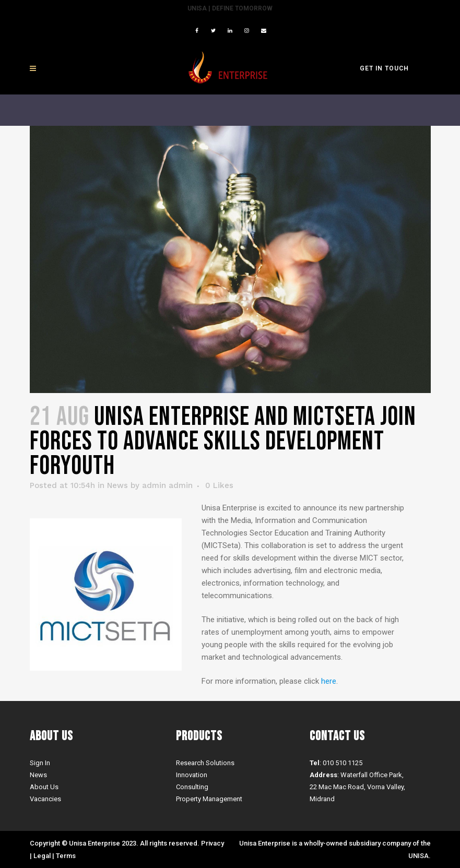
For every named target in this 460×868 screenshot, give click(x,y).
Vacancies (45, 799)
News (117, 485)
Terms (66, 856)
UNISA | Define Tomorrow (230, 8)
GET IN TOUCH (384, 68)
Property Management (209, 799)
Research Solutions (205, 763)
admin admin (167, 485)
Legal (42, 856)
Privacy (213, 843)
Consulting (192, 787)
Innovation (192, 775)
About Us (44, 787)
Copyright (45, 843)
